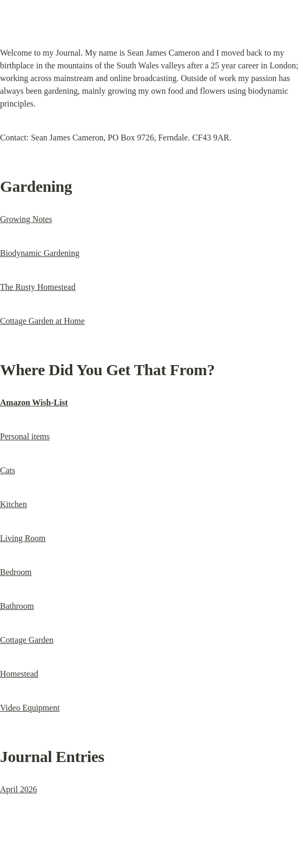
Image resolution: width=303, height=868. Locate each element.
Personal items (25, 436)
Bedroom (16, 572)
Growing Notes (26, 219)
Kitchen (14, 504)
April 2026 (19, 789)
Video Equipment (30, 708)
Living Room (23, 538)
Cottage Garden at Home (42, 321)
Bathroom (17, 606)
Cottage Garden (27, 640)
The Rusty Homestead (38, 287)
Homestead (19, 674)
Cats (7, 470)
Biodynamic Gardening (40, 253)
